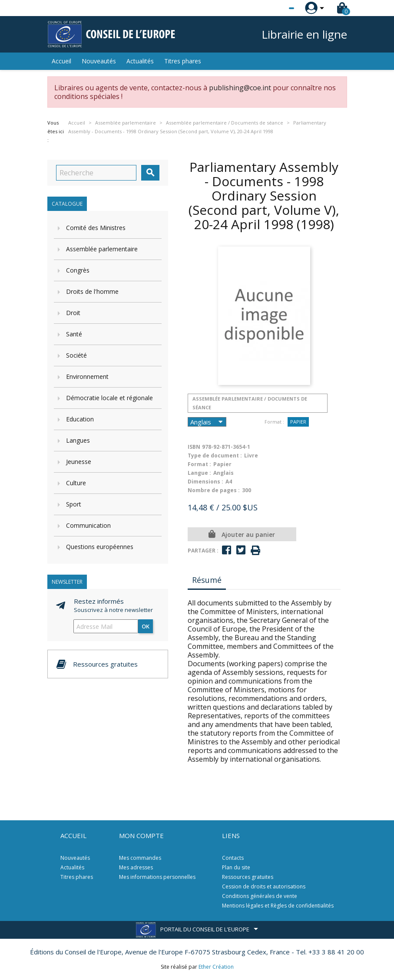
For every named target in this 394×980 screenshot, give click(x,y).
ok (146, 626)
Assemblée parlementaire (102, 249)
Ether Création (216, 967)
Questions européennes (100, 547)
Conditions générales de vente (260, 896)
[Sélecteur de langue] (274, 8)
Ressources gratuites (248, 877)
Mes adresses (136, 867)
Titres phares (183, 61)
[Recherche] (96, 173)
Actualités (140, 61)
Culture (76, 483)
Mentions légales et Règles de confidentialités (278, 906)
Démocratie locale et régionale (109, 398)
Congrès (78, 270)
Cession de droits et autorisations (264, 886)
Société (76, 355)
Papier (298, 422)
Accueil (61, 61)
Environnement (87, 377)
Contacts (233, 858)
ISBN (194, 447)
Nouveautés (99, 61)
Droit (73, 313)
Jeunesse (79, 462)
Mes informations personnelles (157, 877)
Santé (74, 334)
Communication (88, 525)
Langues (78, 440)
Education (80, 419)
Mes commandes (140, 858)
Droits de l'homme (92, 291)
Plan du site (236, 867)
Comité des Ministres (96, 228)
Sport (74, 504)
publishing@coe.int (240, 88)
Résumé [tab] (207, 580)
